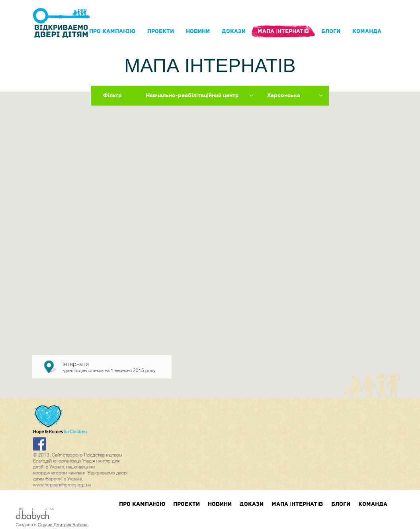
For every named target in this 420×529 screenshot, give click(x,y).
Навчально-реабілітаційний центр (192, 95)
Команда (367, 31)
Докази (234, 31)
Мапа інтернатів (283, 31)
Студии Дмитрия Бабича (63, 525)
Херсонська (284, 95)
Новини (198, 31)
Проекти (161, 31)
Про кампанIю (112, 31)
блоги (331, 31)
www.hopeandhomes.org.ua (62, 485)
